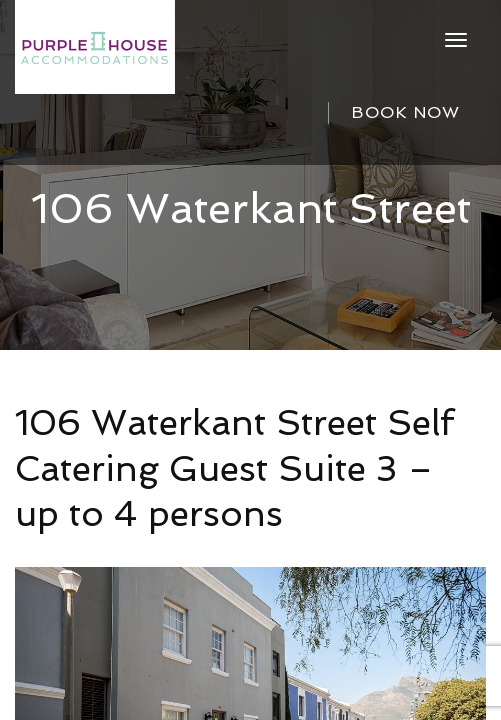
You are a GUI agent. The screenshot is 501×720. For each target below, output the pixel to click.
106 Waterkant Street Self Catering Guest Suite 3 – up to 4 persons (234, 468)
